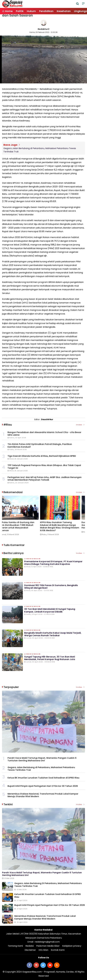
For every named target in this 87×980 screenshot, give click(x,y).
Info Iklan (43, 950)
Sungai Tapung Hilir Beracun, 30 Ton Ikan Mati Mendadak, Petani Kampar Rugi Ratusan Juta (50, 658)
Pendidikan (46, 11)
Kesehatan (64, 11)
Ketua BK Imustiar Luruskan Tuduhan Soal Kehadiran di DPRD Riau (43, 778)
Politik (20, 11)
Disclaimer (30, 950)
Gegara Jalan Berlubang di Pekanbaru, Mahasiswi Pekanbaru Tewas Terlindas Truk (40, 150)
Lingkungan (32, 559)
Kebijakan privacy (72, 946)
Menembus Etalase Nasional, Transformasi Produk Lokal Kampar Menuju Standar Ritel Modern (43, 795)
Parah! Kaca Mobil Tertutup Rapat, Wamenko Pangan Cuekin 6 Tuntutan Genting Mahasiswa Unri (42, 759)
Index (81, 425)
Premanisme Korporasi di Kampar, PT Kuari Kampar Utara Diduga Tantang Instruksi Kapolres (53, 563)
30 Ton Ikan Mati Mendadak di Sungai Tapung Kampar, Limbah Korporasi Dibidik (50, 610)
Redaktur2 (44, 29)
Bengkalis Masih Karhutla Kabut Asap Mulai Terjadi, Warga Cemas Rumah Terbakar (53, 634)
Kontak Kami (58, 950)
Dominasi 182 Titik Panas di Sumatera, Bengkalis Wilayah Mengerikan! (51, 587)
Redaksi (30, 946)
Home (7, 11)
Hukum (31, 11)
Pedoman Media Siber (48, 946)
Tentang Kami (15, 946)
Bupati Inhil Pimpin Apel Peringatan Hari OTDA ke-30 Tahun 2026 (43, 786)
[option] (23, 517)
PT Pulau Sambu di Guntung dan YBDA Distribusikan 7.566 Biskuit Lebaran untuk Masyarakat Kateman (61, 526)
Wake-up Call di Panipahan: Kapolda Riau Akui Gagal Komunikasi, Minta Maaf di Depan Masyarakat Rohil (20, 526)
